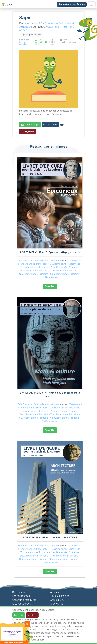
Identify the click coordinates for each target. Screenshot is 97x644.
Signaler (27, 131)
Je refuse (32, 615)
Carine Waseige (23, 43)
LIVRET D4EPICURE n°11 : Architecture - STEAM (50, 538)
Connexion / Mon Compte (72, 4)
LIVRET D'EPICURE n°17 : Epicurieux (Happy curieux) (50, 252)
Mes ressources (22, 604)
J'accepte (19, 615)
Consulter (50, 286)
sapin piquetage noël (31, 35)
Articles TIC (57, 604)
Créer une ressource (24, 600)
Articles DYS (57, 600)
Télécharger (30, 125)
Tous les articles (60, 596)
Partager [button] (50, 125)
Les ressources (21, 596)
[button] (62, 125)
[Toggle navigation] (92, 4)
